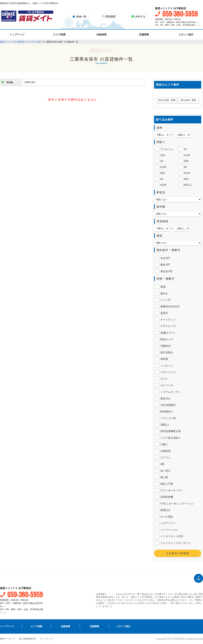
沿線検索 (101, 34)
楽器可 (164, 313)
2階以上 (164, 425)
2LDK (163, 166)
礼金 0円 (165, 258)
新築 (162, 287)
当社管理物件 (167, 405)
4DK (186, 178)
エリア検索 (59, 34)
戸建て (164, 444)
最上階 (164, 477)
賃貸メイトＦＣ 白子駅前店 (12, 42)
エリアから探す (35, 42)
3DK (162, 172)
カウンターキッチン (171, 490)
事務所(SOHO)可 (169, 306)
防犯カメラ (166, 339)
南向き (164, 293)
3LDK (186, 172)
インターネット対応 (171, 536)
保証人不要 (166, 484)
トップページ (17, 34)
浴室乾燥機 (166, 497)
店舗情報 (144, 34)
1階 (162, 464)
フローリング (167, 372)
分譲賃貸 (165, 451)
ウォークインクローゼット (175, 543)
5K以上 (187, 184)
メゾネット (166, 366)
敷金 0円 (165, 265)
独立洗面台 (166, 352)
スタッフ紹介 (186, 34)
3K (185, 166)
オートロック (167, 320)
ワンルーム (166, 149)
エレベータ (166, 385)
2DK (186, 160)
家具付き (165, 398)
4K (161, 178)
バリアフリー (167, 523)
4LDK (163, 184)
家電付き (165, 510)
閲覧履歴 (111, 17)
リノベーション (169, 530)
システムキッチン (170, 392)
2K (161, 160)
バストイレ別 (167, 418)
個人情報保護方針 (28, 639)
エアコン (165, 457)
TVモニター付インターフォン (177, 504)
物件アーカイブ (8, 639)
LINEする (140, 17)
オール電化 (166, 517)
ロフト (164, 379)
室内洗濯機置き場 (170, 431)
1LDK (186, 155)
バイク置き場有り (170, 438)
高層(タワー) (167, 333)
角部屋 (164, 359)
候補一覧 (81, 17)
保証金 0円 (166, 271)
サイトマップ (46, 639)
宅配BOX (165, 346)
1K (185, 149)
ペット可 (165, 300)
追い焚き (165, 471)
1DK (162, 155)
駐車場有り (166, 412)
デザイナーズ (167, 326)
